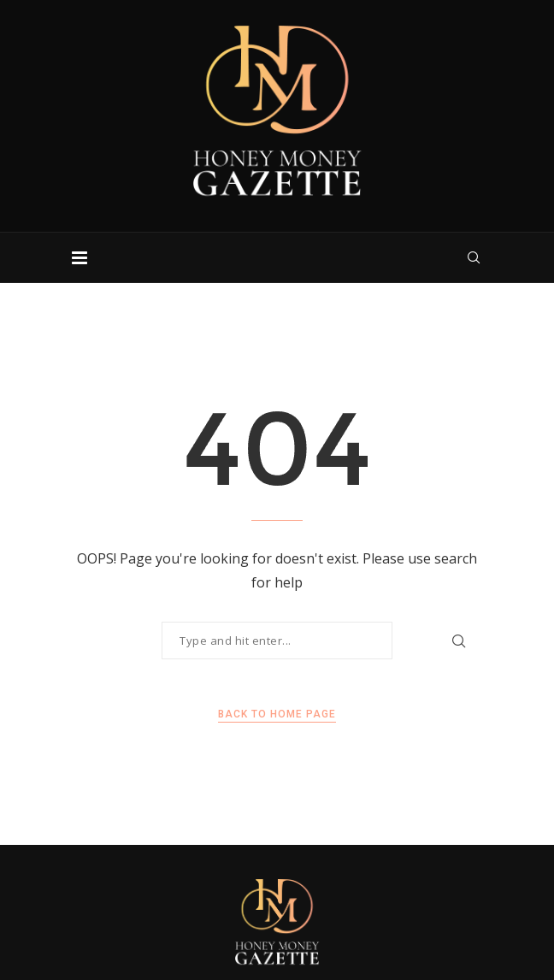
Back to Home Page (277, 714)
